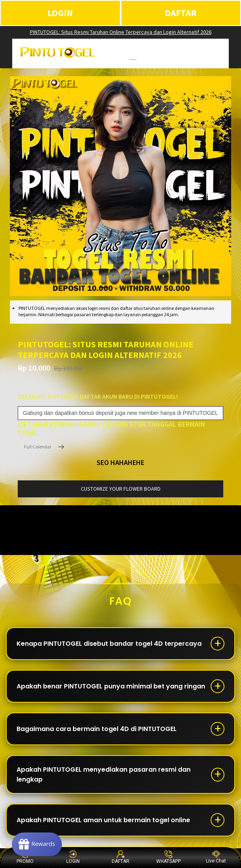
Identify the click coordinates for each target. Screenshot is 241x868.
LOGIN (60, 13)
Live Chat (216, 857)
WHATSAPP (168, 857)
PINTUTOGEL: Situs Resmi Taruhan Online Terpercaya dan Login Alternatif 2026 (121, 32)
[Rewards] (37, 844)
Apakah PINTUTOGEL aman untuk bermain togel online (103, 820)
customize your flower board (121, 489)
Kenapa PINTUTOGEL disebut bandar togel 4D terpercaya (109, 644)
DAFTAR (181, 13)
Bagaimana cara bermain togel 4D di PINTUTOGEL (97, 729)
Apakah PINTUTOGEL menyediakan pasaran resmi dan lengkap (104, 774)
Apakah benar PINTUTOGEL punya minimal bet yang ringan (111, 686)
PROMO (25, 857)
